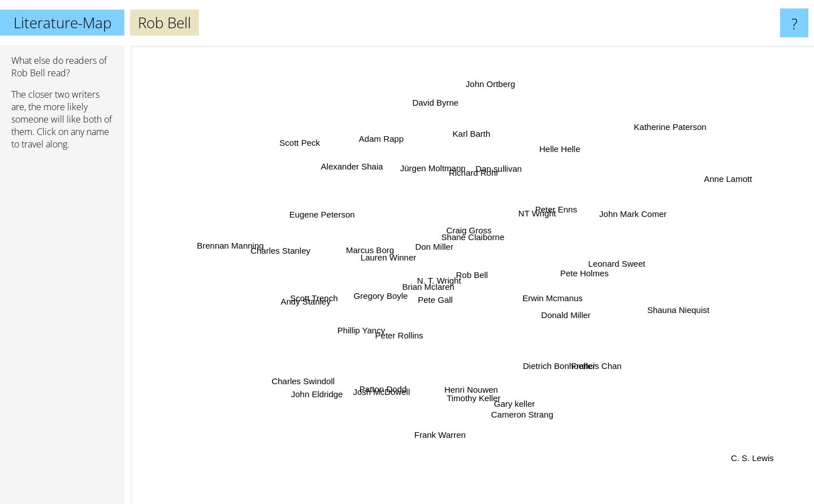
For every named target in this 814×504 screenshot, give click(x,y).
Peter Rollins (395, 348)
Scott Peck (312, 153)
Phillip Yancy (360, 331)
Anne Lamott (748, 166)
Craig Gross (473, 229)
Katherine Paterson (651, 141)
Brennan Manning (220, 239)
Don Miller (430, 235)
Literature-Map (62, 23)
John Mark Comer (618, 220)
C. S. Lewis (764, 465)
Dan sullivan (497, 176)
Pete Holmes (570, 276)
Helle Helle (549, 162)
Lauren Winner (384, 252)
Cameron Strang (521, 405)
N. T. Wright (443, 287)
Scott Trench (326, 295)
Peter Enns (544, 212)
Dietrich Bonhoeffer (562, 373)
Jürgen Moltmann (431, 162)
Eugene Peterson (330, 212)
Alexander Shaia (357, 173)
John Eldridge (332, 382)
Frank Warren (445, 420)
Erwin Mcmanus (554, 296)
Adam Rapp (390, 152)
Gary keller (512, 393)
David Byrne (440, 118)
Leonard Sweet (610, 264)
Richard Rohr (467, 174)
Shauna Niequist (657, 310)
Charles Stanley (297, 251)
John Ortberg (488, 101)
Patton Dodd (383, 383)
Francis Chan (598, 362)
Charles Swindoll (311, 372)
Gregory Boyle (382, 296)
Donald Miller (594, 326)
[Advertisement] (62, 332)
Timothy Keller (475, 392)
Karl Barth (474, 126)
